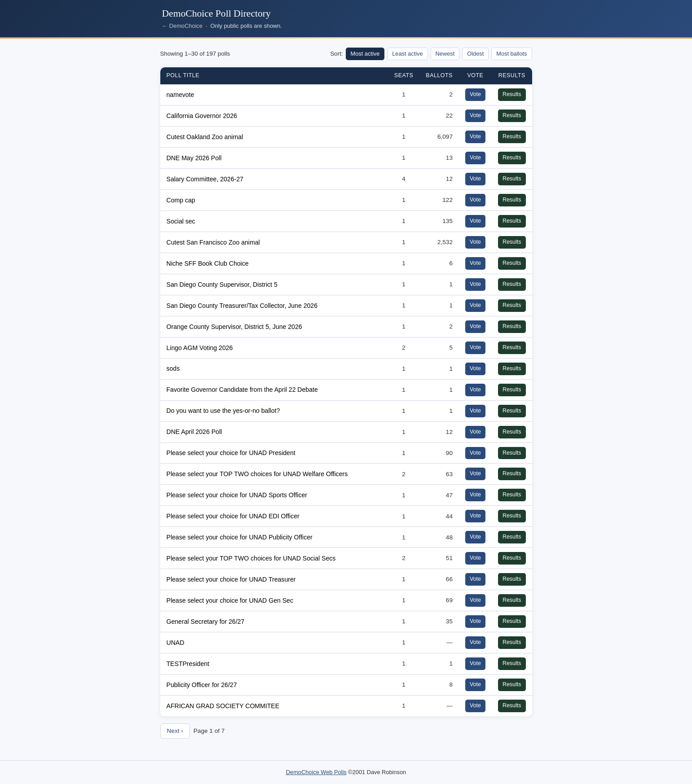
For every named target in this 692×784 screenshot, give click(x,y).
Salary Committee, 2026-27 (205, 179)
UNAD (176, 643)
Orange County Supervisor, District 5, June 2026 (234, 327)
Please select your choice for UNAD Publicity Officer (240, 537)
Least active (407, 54)
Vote (475, 94)
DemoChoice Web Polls (316, 772)
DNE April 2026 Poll (194, 432)
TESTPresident (188, 664)
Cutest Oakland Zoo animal (205, 137)
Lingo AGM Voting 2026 (200, 348)
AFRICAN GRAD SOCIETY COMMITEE (223, 706)
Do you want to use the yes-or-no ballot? (223, 411)
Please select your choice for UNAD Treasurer (231, 579)
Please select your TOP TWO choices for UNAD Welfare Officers (257, 474)
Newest (445, 54)
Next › (175, 731)
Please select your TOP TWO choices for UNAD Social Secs (251, 558)
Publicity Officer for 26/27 (202, 685)
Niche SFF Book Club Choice (208, 263)
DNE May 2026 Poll (194, 158)
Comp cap (181, 200)
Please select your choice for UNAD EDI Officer (233, 516)
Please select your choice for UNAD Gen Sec (230, 600)
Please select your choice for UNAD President (231, 453)
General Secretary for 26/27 (206, 622)
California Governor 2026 (202, 116)
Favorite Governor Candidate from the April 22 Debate (242, 390)
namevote (181, 95)
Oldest (475, 54)
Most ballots (511, 54)
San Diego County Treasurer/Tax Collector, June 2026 (242, 306)
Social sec (181, 221)
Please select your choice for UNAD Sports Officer (237, 495)
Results (512, 94)
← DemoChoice (182, 26)
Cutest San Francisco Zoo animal (213, 242)
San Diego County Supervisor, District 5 (222, 285)
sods (173, 368)
